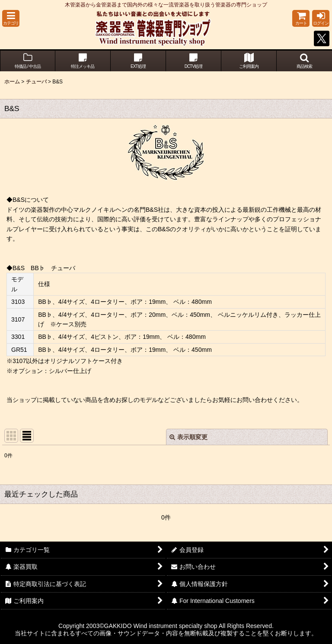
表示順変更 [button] (188, 437)
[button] (11, 18)
